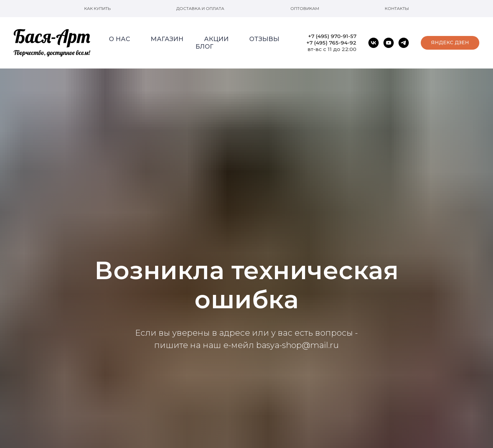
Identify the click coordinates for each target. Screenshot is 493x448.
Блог (205, 47)
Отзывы (264, 39)
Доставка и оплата (200, 8)
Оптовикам (305, 8)
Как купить (97, 8)
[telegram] (404, 43)
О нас (119, 39)
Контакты (397, 8)
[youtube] (389, 43)
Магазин (167, 39)
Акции (216, 39)
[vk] (374, 43)
